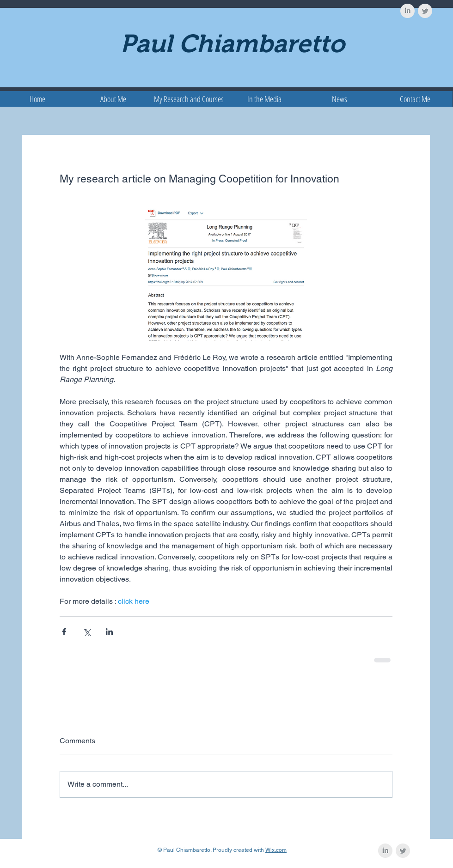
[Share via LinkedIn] (109, 632)
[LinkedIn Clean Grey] (407, 11)
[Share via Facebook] (64, 632)
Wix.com (276, 850)
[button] (189, 99)
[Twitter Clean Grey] (425, 11)
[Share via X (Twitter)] (87, 632)
